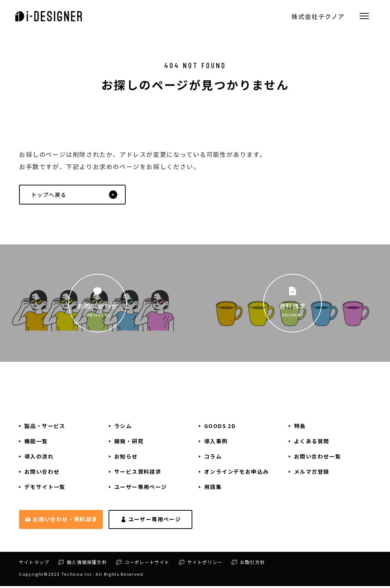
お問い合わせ (97, 308)
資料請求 (292, 308)
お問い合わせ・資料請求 (65, 521)
